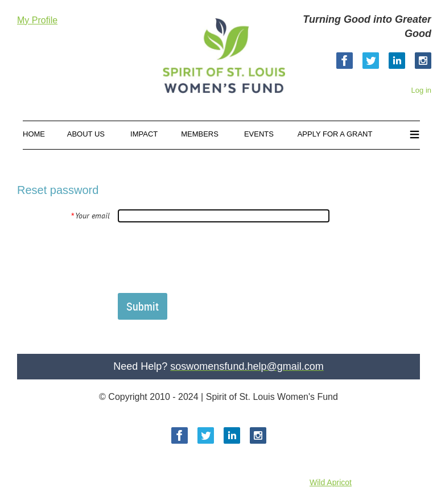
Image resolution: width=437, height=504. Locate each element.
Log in (421, 90)
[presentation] (204, 257)
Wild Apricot (331, 482)
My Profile (37, 20)
